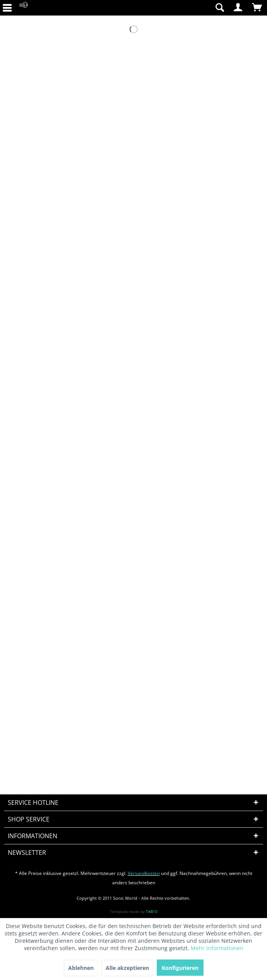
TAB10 (152, 911)
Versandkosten (144, 873)
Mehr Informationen (217, 948)
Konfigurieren (180, 968)
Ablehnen (81, 968)
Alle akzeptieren (127, 968)
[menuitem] (174, 8)
